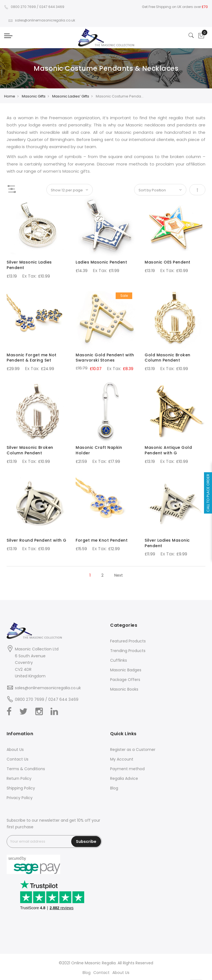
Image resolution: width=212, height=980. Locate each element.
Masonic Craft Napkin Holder (99, 450)
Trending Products (128, 651)
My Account (122, 759)
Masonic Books (124, 689)
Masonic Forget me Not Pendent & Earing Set (32, 358)
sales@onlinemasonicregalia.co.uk (42, 20)
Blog (114, 788)
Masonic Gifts (34, 96)
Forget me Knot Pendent (102, 540)
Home (10, 96)
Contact (101, 973)
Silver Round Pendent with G (37, 540)
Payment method (127, 769)
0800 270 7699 (20, 7)
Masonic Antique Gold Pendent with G (168, 450)
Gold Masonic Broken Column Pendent (168, 358)
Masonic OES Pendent (168, 262)
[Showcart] (201, 36)
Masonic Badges (126, 670)
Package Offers (125, 680)
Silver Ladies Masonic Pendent (167, 543)
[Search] (191, 36)
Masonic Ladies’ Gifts (71, 96)
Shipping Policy (21, 788)
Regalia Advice (124, 778)
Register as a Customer (133, 750)
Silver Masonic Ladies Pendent (29, 265)
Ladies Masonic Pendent (101, 262)
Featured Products (128, 641)
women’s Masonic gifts (66, 171)
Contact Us (18, 759)
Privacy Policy (20, 798)
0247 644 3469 (52, 7)
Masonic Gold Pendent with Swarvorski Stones (105, 358)
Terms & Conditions (26, 769)
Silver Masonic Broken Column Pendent (30, 450)
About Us (15, 750)
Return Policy (19, 778)
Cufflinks (119, 660)
